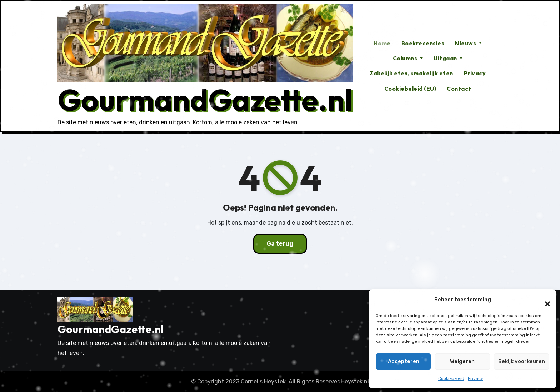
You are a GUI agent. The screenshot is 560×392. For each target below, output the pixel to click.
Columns (408, 58)
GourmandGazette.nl (205, 100)
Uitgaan (448, 58)
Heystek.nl (355, 381)
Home (382, 43)
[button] (544, 300)
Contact (459, 89)
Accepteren (404, 361)
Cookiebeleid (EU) (410, 89)
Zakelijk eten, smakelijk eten (411, 73)
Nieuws (468, 43)
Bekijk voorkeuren (522, 361)
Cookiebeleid (451, 378)
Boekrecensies (423, 43)
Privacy (476, 378)
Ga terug (280, 244)
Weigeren (462, 361)
